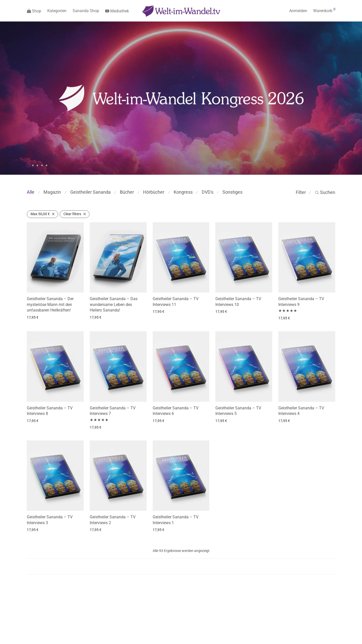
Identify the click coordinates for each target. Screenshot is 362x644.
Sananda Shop (86, 11)
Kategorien (57, 11)
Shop (34, 11)
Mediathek (117, 11)
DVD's (208, 192)
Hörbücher (154, 192)
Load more (181, 566)
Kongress (183, 192)
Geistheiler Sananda (91, 192)
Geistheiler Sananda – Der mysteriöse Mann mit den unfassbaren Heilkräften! (50, 304)
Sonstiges (232, 192)
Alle (31, 192)
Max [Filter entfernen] (40, 214)
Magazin (52, 192)
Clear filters (72, 214)
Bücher (127, 192)
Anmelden (298, 11)
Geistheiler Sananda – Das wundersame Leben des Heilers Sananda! (114, 304)
